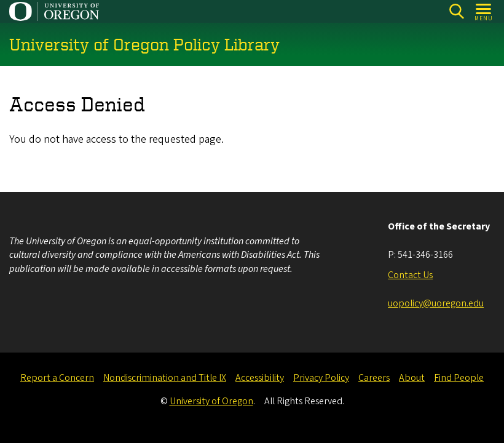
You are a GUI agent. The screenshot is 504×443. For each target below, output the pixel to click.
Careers (374, 378)
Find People (459, 378)
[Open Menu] (484, 11)
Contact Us (410, 275)
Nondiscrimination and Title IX (165, 378)
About (412, 378)
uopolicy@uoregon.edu (436, 303)
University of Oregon (211, 401)
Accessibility (260, 378)
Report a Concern (57, 378)
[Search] (456, 11)
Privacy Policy (321, 378)
